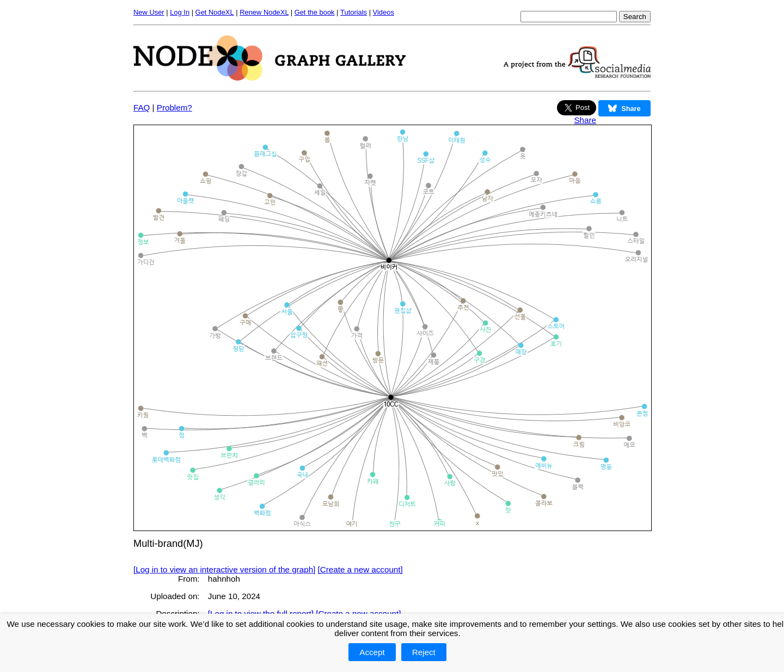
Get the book (315, 12)
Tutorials (354, 12)
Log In (180, 12)
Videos (384, 12)
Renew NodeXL (264, 12)
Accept (372, 652)
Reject (424, 652)
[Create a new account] (360, 569)
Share (585, 120)
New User (149, 12)
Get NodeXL (215, 12)
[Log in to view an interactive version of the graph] (224, 569)
